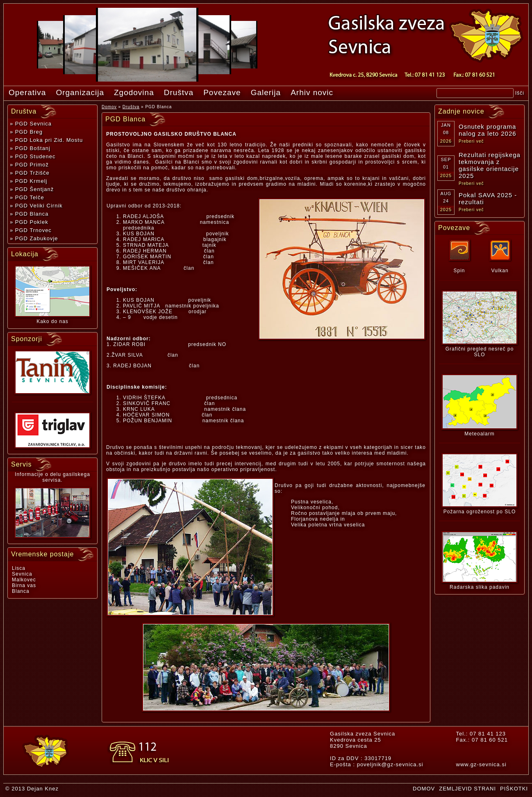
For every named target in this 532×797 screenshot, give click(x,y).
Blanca (21, 591)
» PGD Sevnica (31, 124)
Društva (179, 92)
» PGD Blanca (29, 214)
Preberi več (471, 141)
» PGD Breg (26, 132)
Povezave (222, 92)
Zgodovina (134, 92)
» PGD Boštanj (30, 148)
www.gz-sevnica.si (481, 764)
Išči (520, 93)
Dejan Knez (43, 789)
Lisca (19, 568)
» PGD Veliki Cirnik (36, 206)
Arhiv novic (312, 92)
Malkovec (24, 580)
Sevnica (22, 574)
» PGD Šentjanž (32, 189)
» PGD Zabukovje (34, 238)
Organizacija (80, 92)
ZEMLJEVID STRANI (467, 789)
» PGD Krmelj (28, 181)
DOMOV (424, 789)
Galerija (266, 92)
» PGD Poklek (29, 222)
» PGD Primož (29, 165)
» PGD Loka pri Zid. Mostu (46, 140)
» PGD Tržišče (30, 173)
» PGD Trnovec (31, 230)
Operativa (27, 92)
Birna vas (24, 585)
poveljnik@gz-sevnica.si (390, 764)
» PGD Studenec (33, 156)
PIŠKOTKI (514, 789)
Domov (109, 107)
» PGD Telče (27, 197)
